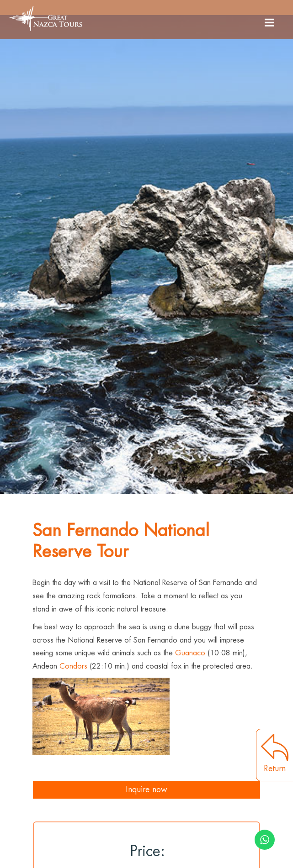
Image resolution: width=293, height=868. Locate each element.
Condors (73, 666)
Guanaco (190, 653)
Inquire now (146, 790)
